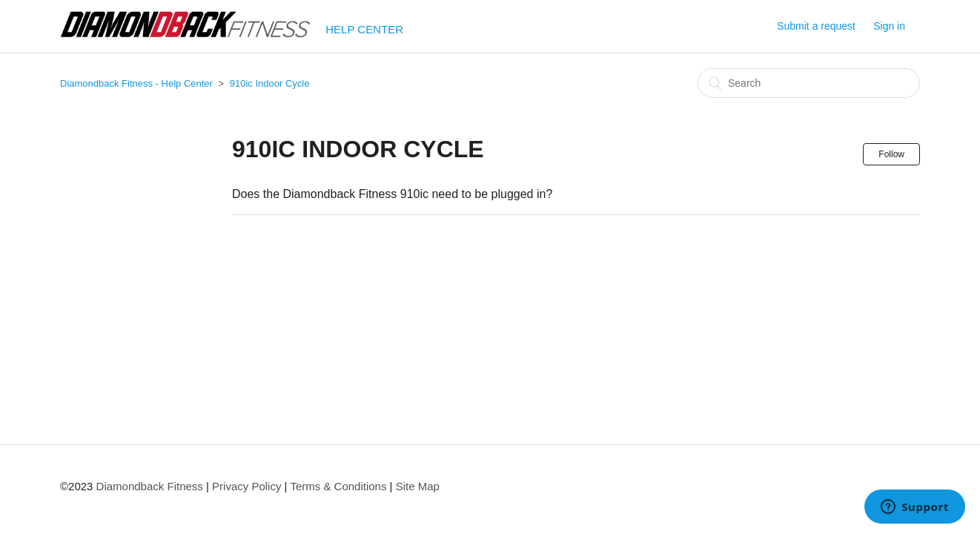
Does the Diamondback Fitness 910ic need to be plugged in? (392, 194)
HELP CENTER (364, 29)
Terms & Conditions (338, 486)
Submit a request (816, 26)
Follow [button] (891, 154)
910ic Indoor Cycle (270, 83)
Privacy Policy (246, 486)
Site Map (418, 486)
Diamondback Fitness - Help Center (136, 83)
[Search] (809, 83)
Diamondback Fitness (150, 486)
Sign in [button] (889, 26)
